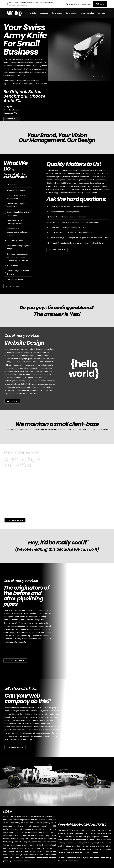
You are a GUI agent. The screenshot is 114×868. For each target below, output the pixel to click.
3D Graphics (57, 13)
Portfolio (32, 13)
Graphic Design (87, 13)
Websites (44, 13)
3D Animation (72, 13)
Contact (101, 13)
